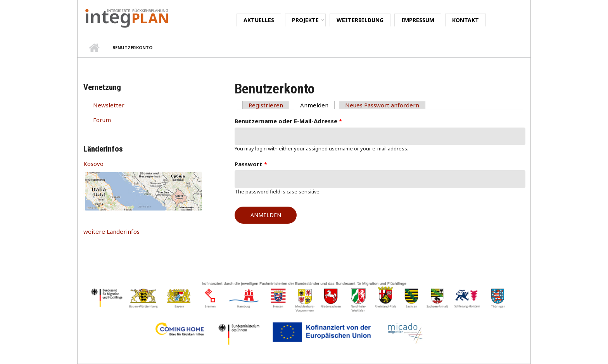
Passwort (251, 164)
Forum (102, 120)
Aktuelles (259, 20)
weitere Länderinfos (111, 231)
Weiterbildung (360, 20)
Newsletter (109, 105)
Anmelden (317, 105)
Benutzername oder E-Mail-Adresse (288, 121)
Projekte (305, 20)
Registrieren (266, 105)
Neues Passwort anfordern (382, 105)
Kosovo (93, 164)
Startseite (94, 48)
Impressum (418, 20)
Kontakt (465, 20)
